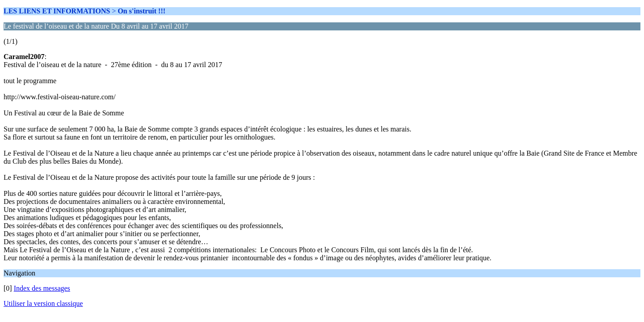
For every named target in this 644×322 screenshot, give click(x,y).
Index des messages (42, 288)
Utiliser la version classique (43, 303)
